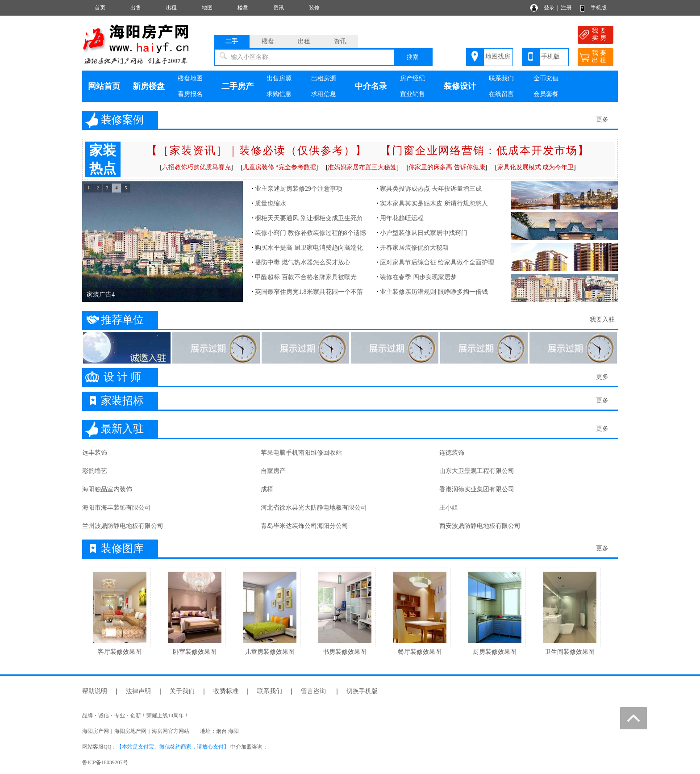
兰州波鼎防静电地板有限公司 (123, 526)
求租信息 (324, 94)
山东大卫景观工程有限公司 (477, 471)
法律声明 (138, 691)
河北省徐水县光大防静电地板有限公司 (314, 508)
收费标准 (226, 691)
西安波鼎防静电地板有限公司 (480, 526)
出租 (171, 8)
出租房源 (324, 78)
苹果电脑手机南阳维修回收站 (301, 453)
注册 (566, 8)
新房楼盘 (149, 86)
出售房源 (279, 78)
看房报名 (190, 94)
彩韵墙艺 (95, 471)
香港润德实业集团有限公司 (477, 489)
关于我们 (182, 691)
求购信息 (279, 94)
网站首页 (104, 86)
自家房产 (273, 471)
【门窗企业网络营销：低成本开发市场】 (485, 151)
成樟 (267, 489)
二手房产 (237, 86)
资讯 (279, 8)
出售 (136, 8)
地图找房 (498, 56)
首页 (100, 8)
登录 (549, 8)
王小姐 (449, 508)
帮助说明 (95, 691)
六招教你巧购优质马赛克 (196, 167)
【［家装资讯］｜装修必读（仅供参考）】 (257, 151)
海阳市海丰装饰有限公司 (117, 508)
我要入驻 (602, 320)
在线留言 (501, 94)
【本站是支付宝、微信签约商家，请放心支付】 (173, 747)
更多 (602, 119)
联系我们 (501, 78)
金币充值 (546, 78)
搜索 (412, 57)
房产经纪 (412, 78)
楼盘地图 (190, 78)
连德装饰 (452, 453)
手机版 (599, 8)
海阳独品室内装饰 (107, 489)
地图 (207, 8)
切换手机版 (362, 691)
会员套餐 (546, 94)
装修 (314, 8)
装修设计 (460, 86)
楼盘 (243, 8)
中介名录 (371, 86)
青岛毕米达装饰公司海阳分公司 (304, 526)
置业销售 (412, 94)
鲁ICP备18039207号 (105, 762)
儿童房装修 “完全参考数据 (279, 167)
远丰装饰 (95, 453)
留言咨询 (313, 691)
